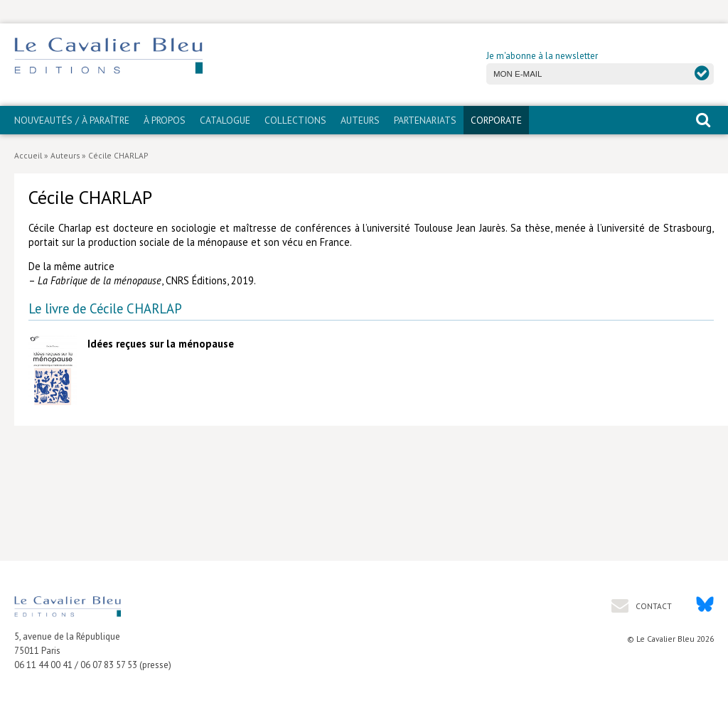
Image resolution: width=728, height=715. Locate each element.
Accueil (28, 155)
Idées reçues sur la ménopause (161, 344)
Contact (653, 606)
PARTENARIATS (425, 120)
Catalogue (225, 120)
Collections (295, 120)
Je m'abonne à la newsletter (542, 56)
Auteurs (360, 120)
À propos (165, 120)
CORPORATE (496, 120)
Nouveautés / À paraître (72, 120)
